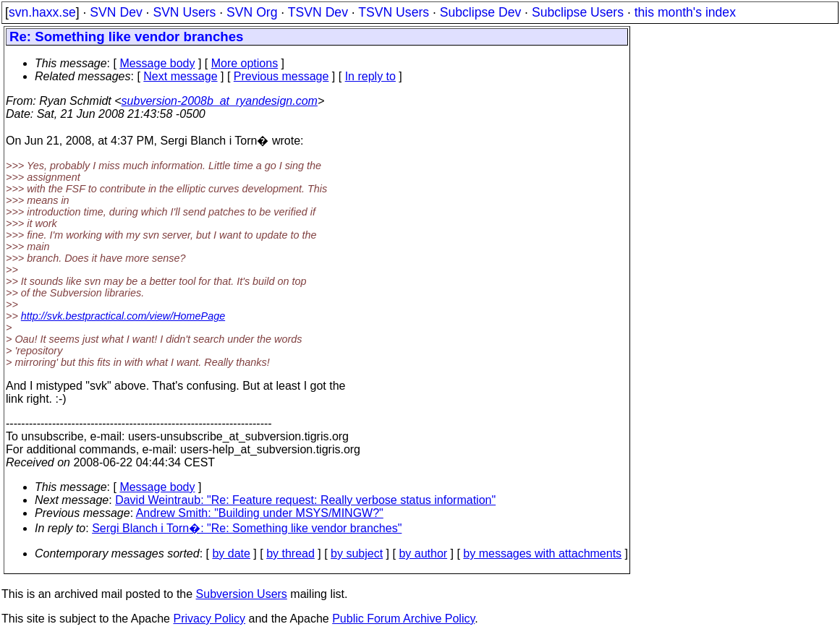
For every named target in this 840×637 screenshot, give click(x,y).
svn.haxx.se (42, 12)
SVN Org (252, 12)
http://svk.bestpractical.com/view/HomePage (123, 316)
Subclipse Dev (480, 12)
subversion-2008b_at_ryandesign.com (220, 101)
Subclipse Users (578, 12)
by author (423, 553)
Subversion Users (242, 594)
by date (231, 553)
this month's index (685, 12)
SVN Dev (116, 12)
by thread (290, 553)
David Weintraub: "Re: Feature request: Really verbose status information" (305, 500)
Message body (157, 63)
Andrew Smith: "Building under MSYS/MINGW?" (260, 513)
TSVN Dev (318, 12)
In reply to (370, 76)
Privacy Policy (209, 619)
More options (245, 63)
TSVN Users (394, 12)
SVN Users (184, 12)
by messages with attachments (542, 553)
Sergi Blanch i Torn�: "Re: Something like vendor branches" (247, 528)
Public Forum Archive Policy (403, 619)
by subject (357, 553)
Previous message (281, 76)
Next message (180, 76)
